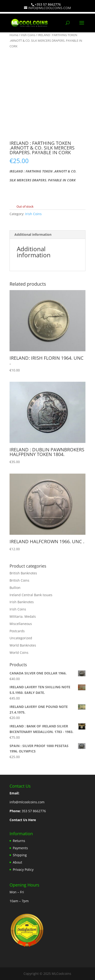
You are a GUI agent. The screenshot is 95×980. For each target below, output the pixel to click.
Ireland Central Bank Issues (31, 595)
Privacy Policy (23, 870)
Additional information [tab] (33, 234)
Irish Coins (28, 35)
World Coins (19, 653)
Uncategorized (21, 638)
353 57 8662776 (34, 811)
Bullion (15, 588)
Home (14, 35)
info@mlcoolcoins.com (27, 802)
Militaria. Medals (23, 616)
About (17, 862)
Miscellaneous (21, 624)
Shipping (20, 855)
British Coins (19, 580)
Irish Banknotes (22, 602)
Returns (19, 841)
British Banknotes (23, 573)
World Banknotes (23, 645)
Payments (20, 848)
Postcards (17, 631)
